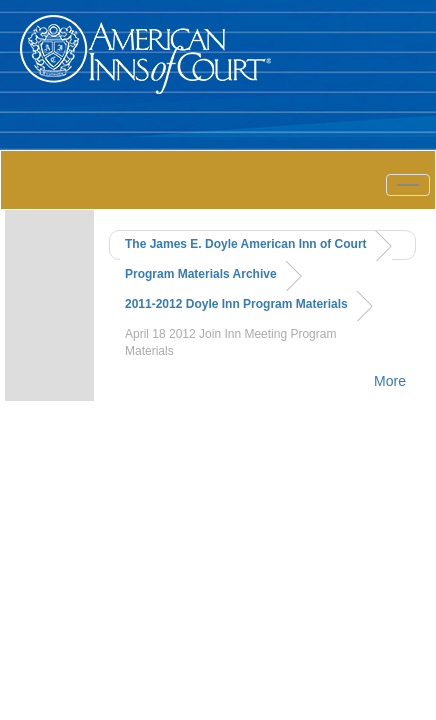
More (390, 381)
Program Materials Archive (201, 274)
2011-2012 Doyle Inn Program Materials (236, 304)
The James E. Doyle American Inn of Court (246, 244)
